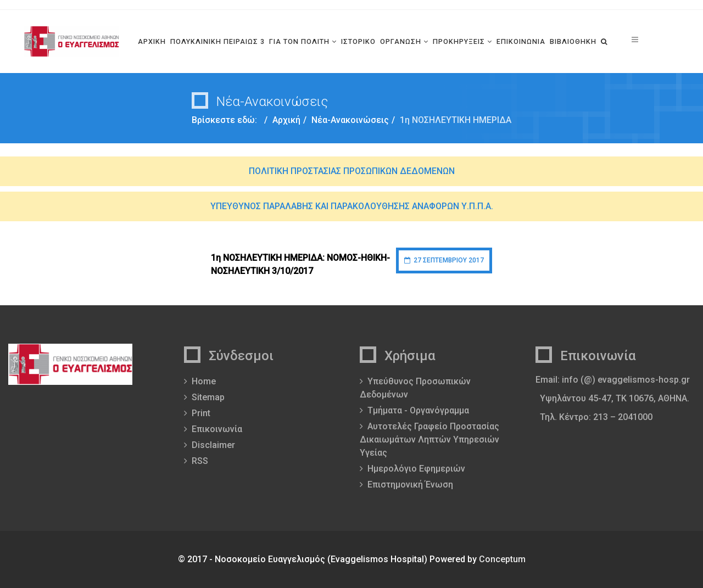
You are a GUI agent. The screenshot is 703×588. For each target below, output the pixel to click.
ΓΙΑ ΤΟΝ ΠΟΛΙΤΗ (299, 41)
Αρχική (286, 120)
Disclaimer (213, 445)
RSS (200, 461)
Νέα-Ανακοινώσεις (350, 120)
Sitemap (208, 397)
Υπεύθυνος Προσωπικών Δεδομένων (415, 388)
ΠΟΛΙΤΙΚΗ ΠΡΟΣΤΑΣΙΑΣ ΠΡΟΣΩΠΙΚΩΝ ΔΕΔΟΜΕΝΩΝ (352, 171)
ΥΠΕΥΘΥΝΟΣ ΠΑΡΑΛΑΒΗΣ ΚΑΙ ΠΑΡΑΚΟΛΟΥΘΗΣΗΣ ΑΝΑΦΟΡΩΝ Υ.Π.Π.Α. (352, 206)
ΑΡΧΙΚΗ (152, 41)
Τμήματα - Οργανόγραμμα (418, 410)
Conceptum (502, 559)
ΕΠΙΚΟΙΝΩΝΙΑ (521, 41)
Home (204, 381)
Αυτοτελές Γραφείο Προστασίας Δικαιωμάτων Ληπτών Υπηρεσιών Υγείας (429, 439)
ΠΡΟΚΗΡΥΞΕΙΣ (459, 41)
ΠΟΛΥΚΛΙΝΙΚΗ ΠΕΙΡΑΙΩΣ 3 (217, 41)
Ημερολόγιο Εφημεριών (416, 469)
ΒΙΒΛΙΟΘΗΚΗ (573, 41)
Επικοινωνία (217, 429)
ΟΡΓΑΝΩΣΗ (401, 41)
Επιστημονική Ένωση (410, 485)
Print (201, 413)
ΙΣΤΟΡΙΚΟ (358, 41)
